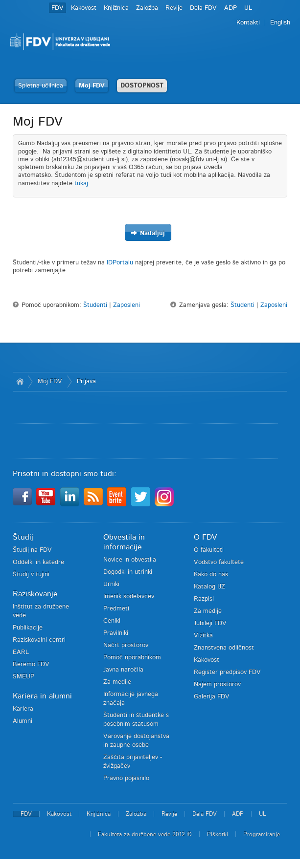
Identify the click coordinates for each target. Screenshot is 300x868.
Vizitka (203, 636)
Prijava (86, 381)
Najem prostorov (217, 684)
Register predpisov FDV (227, 672)
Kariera (23, 709)
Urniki (111, 584)
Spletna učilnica (41, 86)
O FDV (205, 537)
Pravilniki (116, 633)
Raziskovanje (35, 594)
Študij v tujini (31, 575)
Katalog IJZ (209, 587)
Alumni (23, 721)
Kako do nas (211, 575)
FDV (58, 8)
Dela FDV (203, 8)
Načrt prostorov (126, 645)
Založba (147, 8)
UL (248, 8)
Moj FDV (92, 86)
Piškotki (218, 834)
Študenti (95, 305)
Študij (23, 537)
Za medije (117, 682)
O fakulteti (209, 550)
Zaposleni (127, 305)
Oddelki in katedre (38, 562)
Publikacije (28, 628)
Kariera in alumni (42, 696)
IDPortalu (120, 263)
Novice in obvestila (130, 560)
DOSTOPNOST (142, 86)
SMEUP (23, 677)
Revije (174, 8)
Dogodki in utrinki (128, 572)
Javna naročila (123, 670)
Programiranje (262, 834)
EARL (21, 652)
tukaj (81, 184)
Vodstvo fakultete (219, 562)
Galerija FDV (212, 697)
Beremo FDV (31, 664)
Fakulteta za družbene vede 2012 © (145, 834)
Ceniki (112, 621)
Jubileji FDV (210, 623)
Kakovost (84, 8)
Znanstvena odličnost (224, 648)
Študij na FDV (32, 550)
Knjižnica (116, 8)
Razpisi (204, 599)
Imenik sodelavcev (129, 597)
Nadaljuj (148, 233)
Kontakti (248, 23)
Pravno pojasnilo (126, 778)
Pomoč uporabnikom (132, 658)
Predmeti (116, 609)
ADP (231, 8)
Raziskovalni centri (39, 640)
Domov (20, 382)
